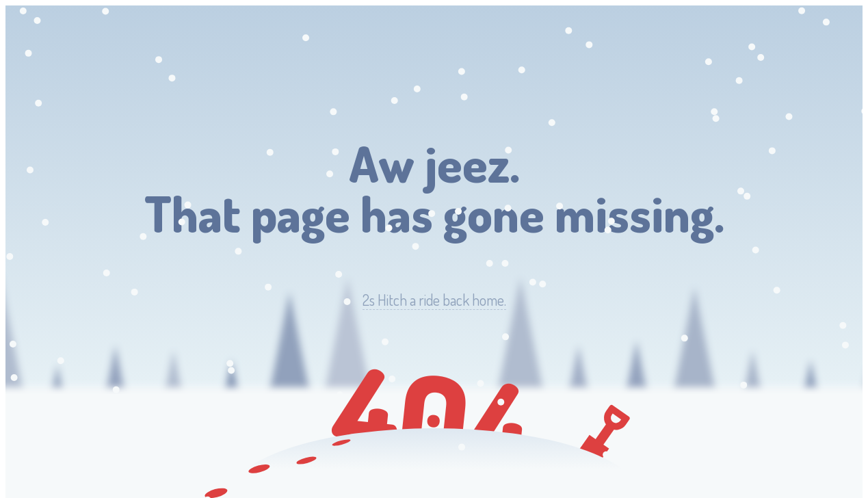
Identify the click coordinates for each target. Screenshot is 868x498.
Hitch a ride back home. (434, 300)
